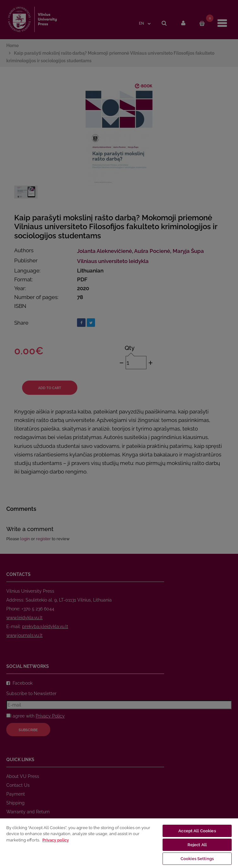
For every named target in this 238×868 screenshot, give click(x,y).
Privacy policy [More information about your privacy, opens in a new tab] (56, 840)
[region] (119, 843)
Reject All (197, 845)
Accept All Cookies (197, 831)
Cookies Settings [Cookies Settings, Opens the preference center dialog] (197, 859)
